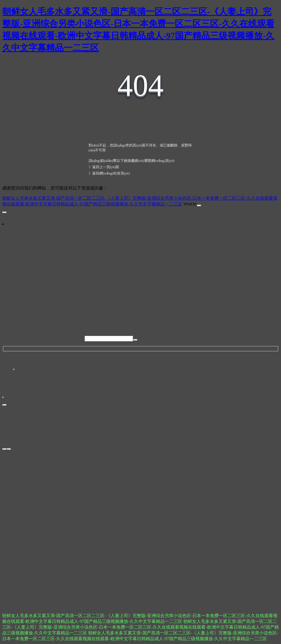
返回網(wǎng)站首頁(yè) (111, 173)
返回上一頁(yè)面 (106, 167)
